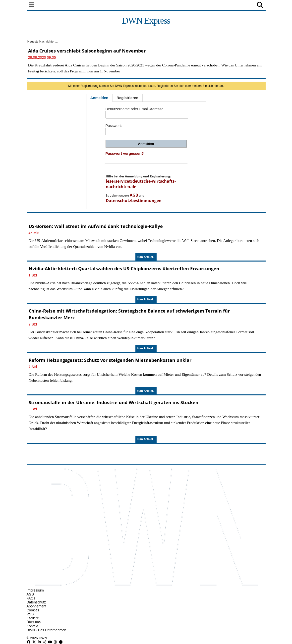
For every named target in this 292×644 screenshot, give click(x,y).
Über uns (34, 622)
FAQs (31, 598)
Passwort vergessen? (125, 153)
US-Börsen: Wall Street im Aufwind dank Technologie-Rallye (96, 226)
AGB (134, 195)
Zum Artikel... (146, 257)
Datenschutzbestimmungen (134, 201)
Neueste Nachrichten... (42, 42)
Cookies (33, 610)
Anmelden (99, 98)
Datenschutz (36, 602)
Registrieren (127, 98)
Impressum (35, 590)
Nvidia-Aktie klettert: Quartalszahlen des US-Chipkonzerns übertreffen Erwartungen (124, 268)
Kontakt (32, 626)
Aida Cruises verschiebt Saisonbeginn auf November (87, 51)
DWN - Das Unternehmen (47, 630)
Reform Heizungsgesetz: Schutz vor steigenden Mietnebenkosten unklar (110, 360)
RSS (30, 614)
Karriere (33, 618)
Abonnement (36, 606)
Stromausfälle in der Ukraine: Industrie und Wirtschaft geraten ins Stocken (114, 402)
